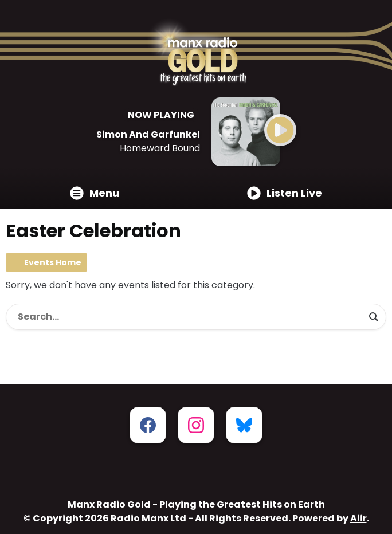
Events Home (53, 262)
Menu (95, 193)
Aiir (358, 518)
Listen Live (285, 193)
